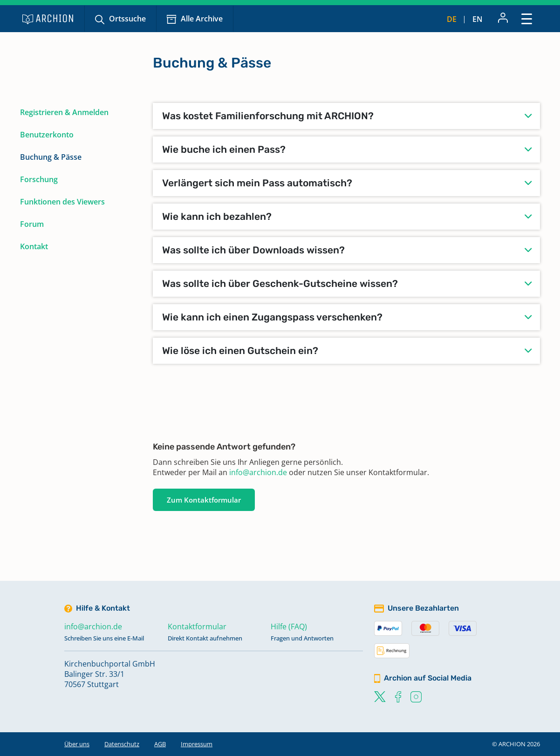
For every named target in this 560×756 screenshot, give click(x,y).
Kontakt (34, 246)
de (452, 19)
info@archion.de (258, 472)
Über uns (77, 744)
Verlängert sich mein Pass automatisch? (257, 183)
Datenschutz (122, 744)
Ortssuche (127, 19)
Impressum (197, 744)
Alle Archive (202, 19)
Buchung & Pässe (51, 157)
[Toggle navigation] (527, 18)
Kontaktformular (197, 627)
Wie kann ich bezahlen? (217, 216)
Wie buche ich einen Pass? (224, 149)
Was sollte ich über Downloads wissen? (253, 250)
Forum (32, 224)
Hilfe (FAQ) (289, 627)
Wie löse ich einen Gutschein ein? (240, 351)
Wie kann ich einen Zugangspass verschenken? (272, 317)
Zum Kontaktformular (204, 500)
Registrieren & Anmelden (64, 112)
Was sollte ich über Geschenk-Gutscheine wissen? (280, 283)
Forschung (39, 179)
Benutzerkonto (47, 135)
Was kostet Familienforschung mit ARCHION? (268, 116)
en (478, 19)
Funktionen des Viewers (62, 202)
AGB (160, 744)
